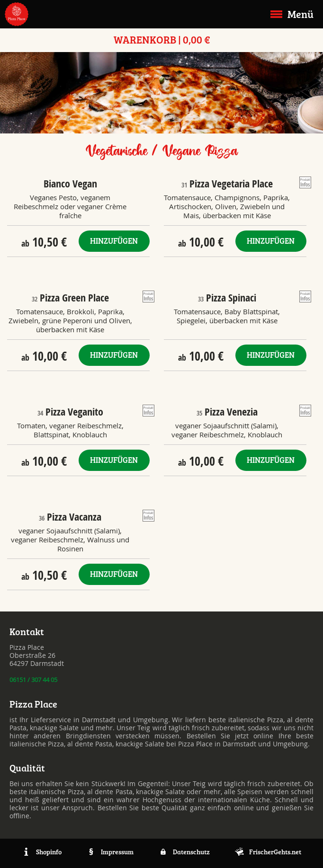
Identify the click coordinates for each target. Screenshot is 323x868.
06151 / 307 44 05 (33, 680)
